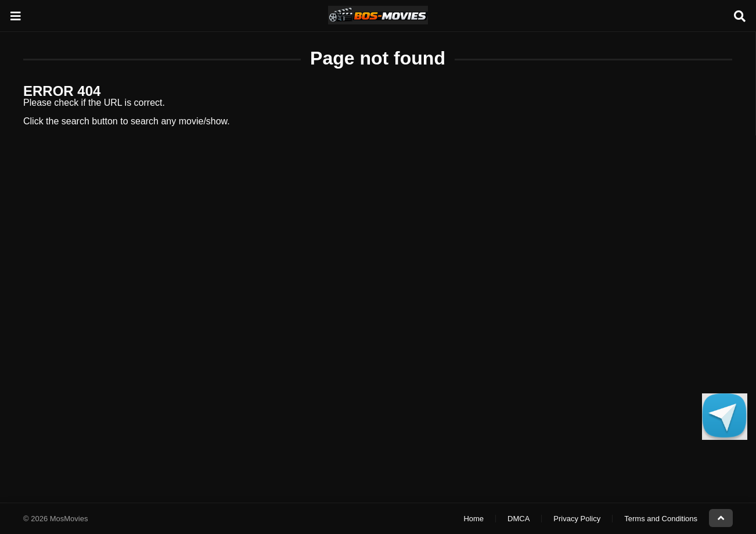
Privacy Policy (577, 519)
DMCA (519, 519)
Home (474, 519)
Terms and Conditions (661, 519)
